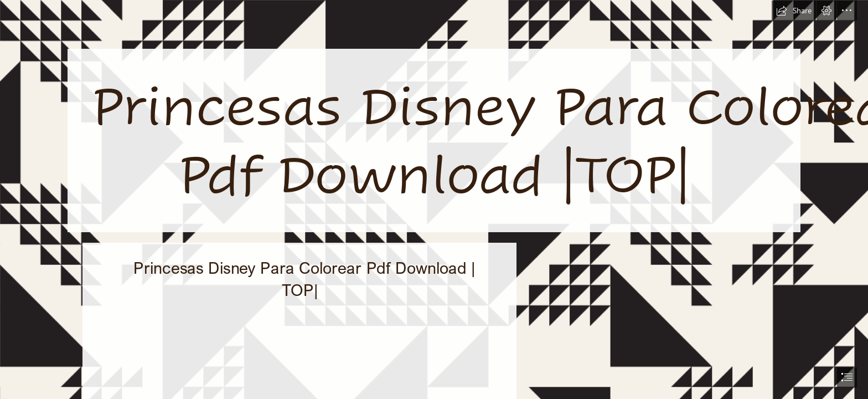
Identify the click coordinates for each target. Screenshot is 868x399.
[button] (794, 11)
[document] (434, 199)
